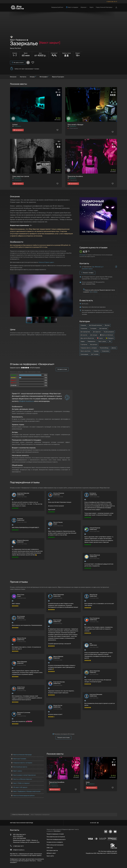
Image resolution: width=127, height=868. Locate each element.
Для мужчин (84, 335)
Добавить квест (51, 853)
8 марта (100, 338)
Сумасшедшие (84, 354)
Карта (92, 7)
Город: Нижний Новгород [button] (104, 7)
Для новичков (103, 328)
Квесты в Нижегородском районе (23, 796)
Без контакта (94, 345)
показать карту (87, 269)
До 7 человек (95, 354)
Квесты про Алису (86, 351)
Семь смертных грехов (21, 176)
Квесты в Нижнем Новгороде (21, 755)
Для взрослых (97, 332)
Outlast (15, 125)
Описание (13, 77)
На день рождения (109, 332)
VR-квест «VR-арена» (19, 787)
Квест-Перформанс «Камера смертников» (26, 791)
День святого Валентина (87, 338)
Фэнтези (107, 325)
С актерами (93, 328)
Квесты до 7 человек (19, 759)
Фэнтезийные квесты (19, 767)
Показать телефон (87, 273)
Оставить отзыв (62, 369)
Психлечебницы (104, 348)
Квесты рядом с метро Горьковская (23, 775)
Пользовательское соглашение (56, 837)
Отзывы (33, 77)
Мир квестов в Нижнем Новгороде (22, 823)
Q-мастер (14, 385)
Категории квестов (52, 850)
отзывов (83, 255)
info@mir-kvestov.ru (26, 401)
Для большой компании (96, 325)
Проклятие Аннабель (75, 176)
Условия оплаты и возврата (55, 842)
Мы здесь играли (18, 62)
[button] (71, 276)
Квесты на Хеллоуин (107, 335)
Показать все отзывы (64, 738)
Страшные (83, 325)
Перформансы (92, 341)
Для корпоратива (85, 332)
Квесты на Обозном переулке (22, 779)
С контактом (84, 345)
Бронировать (18, 130)
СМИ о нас (50, 848)
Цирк (88, 782)
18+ (110, 341)
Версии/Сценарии (58, 77)
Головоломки (105, 351)
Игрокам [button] (84, 7)
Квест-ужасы (102, 341)
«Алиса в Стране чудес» (46, 262)
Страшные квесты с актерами (89, 348)
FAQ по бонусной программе (55, 845)
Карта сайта (50, 856)
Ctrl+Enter (57, 831)
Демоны (114, 348)
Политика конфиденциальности (56, 839)
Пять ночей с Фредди (75, 125)
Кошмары (96, 351)
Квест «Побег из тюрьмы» (21, 783)
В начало (94, 823)
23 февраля (110, 338)
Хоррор (83, 341)
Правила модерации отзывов (55, 834)
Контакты (23, 77)
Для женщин (94, 335)
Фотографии (44, 77)
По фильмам (84, 328)
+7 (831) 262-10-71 (112, 2)
